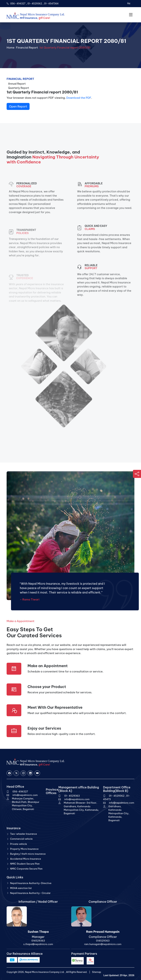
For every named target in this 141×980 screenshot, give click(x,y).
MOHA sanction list (21, 888)
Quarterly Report (19, 88)
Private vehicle (19, 844)
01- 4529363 (72, 796)
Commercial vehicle (21, 839)
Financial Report (27, 48)
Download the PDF (79, 98)
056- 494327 (18, 4)
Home (11, 48)
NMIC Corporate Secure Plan (26, 869)
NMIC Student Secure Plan (25, 864)
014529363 (38, 941)
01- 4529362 (35, 4)
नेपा (128, 4)
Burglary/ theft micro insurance (28, 854)
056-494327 (20, 792)
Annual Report (17, 84)
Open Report (18, 106)
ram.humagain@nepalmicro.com (103, 944)
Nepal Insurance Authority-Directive (31, 883)
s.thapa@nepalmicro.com (38, 944)
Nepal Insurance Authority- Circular (30, 893)
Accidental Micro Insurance (26, 859)
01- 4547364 (51, 4)
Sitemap (96, 972)
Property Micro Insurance (24, 849)
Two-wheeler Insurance (23, 834)
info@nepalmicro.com (25, 795)
